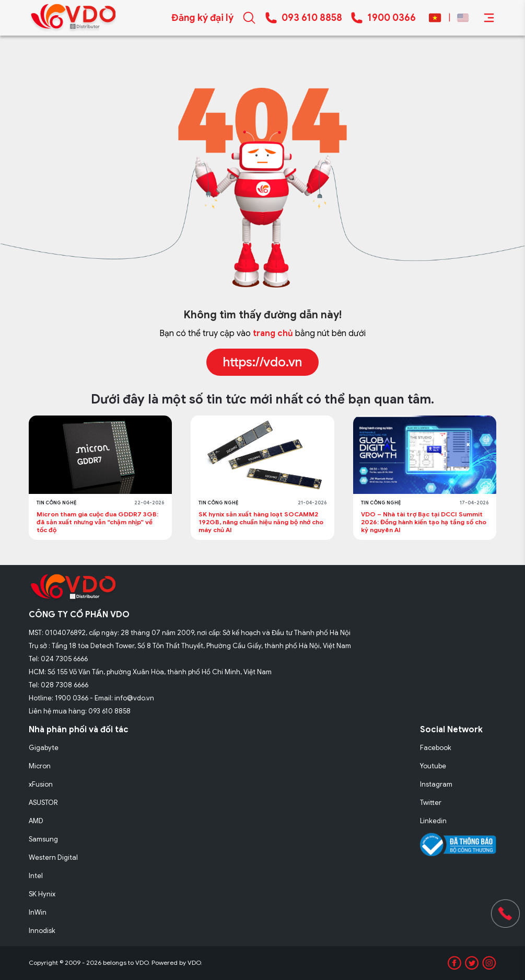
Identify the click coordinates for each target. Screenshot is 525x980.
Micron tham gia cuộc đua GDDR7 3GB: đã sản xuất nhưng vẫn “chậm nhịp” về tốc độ (97, 522)
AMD (36, 821)
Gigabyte (44, 748)
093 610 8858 (312, 18)
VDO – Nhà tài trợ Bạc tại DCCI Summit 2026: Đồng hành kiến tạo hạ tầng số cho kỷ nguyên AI (424, 522)
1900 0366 (392, 18)
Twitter (431, 803)
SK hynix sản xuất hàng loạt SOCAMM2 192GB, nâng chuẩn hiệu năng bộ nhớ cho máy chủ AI (261, 522)
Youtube (433, 766)
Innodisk (42, 931)
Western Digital (53, 857)
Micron (40, 766)
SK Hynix (42, 894)
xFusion (41, 784)
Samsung (43, 839)
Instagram (436, 784)
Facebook (436, 748)
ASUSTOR (43, 803)
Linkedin (433, 821)
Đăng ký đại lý (202, 18)
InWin (38, 912)
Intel (36, 876)
